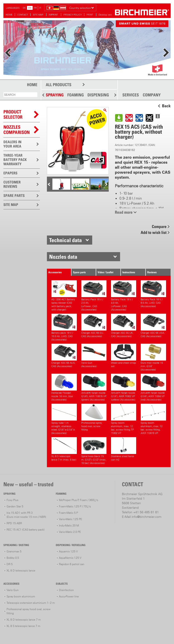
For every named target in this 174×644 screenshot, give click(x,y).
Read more (124, 212)
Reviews (152, 272)
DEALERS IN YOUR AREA (12, 144)
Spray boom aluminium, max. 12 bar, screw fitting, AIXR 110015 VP (153, 419)
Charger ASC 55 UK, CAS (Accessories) (124, 326)
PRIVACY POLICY (73, 15)
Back (166, 106)
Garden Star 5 (15, 506)
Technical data (65, 240)
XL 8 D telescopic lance (21, 570)
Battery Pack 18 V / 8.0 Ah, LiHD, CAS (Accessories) (153, 294)
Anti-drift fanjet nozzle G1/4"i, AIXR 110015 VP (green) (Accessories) (94, 387)
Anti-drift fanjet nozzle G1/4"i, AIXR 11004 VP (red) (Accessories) (153, 387)
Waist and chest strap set (124, 356)
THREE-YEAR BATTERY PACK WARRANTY (15, 160)
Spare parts (79, 272)
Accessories (55, 272)
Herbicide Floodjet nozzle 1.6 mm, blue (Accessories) (64, 387)
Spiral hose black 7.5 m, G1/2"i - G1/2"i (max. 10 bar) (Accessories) (94, 451)
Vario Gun (13, 590)
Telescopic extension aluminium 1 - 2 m (31, 603)
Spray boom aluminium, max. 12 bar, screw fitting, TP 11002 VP (124, 419)
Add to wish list (154, 232)
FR (35, 8)
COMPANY (152, 95)
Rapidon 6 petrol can (72, 564)
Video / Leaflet (105, 272)
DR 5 (10, 564)
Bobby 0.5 (13, 558)
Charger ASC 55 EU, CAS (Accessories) (94, 326)
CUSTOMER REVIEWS (12, 184)
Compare (159, 227)
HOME (9, 15)
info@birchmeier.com (146, 517)
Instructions (129, 272)
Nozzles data (63, 257)
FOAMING (76, 95)
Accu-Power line (69, 596)
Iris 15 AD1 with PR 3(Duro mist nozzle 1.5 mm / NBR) (26, 515)
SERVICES (131, 95)
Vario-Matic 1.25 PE (70, 519)
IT (40, 8)
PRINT (90, 15)
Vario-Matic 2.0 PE (70, 532)
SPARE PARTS (14, 195)
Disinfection (66, 590)
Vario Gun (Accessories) (94, 356)
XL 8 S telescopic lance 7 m (23, 626)
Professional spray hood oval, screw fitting (94, 417)
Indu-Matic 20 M (69, 525)
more (22, 28)
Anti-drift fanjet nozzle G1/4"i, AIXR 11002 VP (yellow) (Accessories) (124, 387)
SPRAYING (55, 95)
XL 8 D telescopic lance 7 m (24, 620)
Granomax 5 (14, 551)
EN (30, 8)
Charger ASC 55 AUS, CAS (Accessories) (64, 356)
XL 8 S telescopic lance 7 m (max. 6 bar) (64, 449)
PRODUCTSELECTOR (13, 114)
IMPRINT (54, 15)
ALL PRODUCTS (59, 85)
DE (24, 8)
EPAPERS (10, 173)
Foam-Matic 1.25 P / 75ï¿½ (75, 506)
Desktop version (107, 15)
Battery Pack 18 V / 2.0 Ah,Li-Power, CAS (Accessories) (94, 296)
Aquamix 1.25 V (68, 551)
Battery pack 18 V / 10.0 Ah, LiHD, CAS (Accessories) (64, 327)
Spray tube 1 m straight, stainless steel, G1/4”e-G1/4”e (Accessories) (64, 419)
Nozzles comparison (17, 130)
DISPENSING (98, 95)
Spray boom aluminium (21, 596)
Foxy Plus (12, 500)
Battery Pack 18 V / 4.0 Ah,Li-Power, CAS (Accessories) (124, 296)
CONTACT (23, 15)
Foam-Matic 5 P (68, 513)
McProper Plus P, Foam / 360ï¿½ (79, 500)
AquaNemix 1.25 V (70, 558)
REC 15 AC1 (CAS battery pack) (25, 530)
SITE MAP (38, 15)
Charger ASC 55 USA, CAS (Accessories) (153, 326)
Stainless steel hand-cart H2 (124, 449)
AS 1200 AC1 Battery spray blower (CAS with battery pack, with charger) (64, 296)
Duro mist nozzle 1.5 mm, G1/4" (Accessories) (153, 357)
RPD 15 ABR (14, 523)
